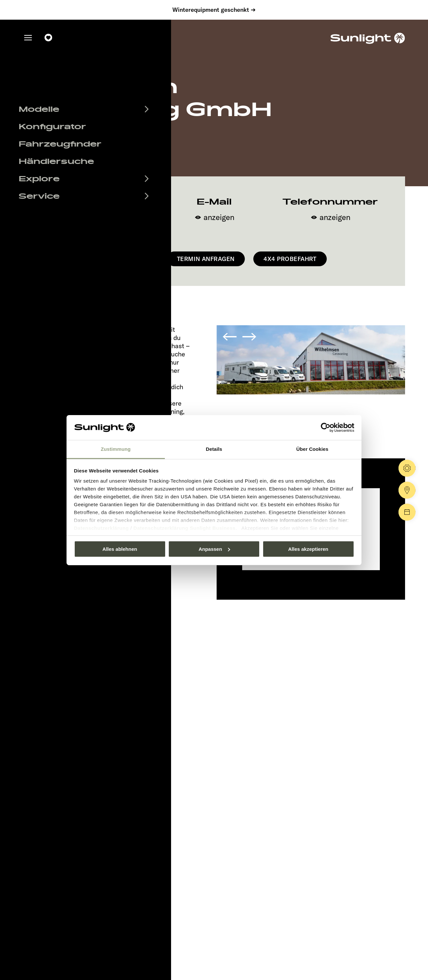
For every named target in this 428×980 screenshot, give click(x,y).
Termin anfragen (206, 259)
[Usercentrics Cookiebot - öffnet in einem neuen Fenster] (326, 428)
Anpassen (214, 549)
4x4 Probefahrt (290, 259)
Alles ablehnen (120, 549)
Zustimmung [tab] (116, 449)
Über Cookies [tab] (312, 449)
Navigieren (130, 259)
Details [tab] (214, 449)
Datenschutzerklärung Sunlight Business (185, 528)
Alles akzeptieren (308, 549)
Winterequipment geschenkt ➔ (214, 10)
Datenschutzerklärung (102, 528)
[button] (230, 333)
